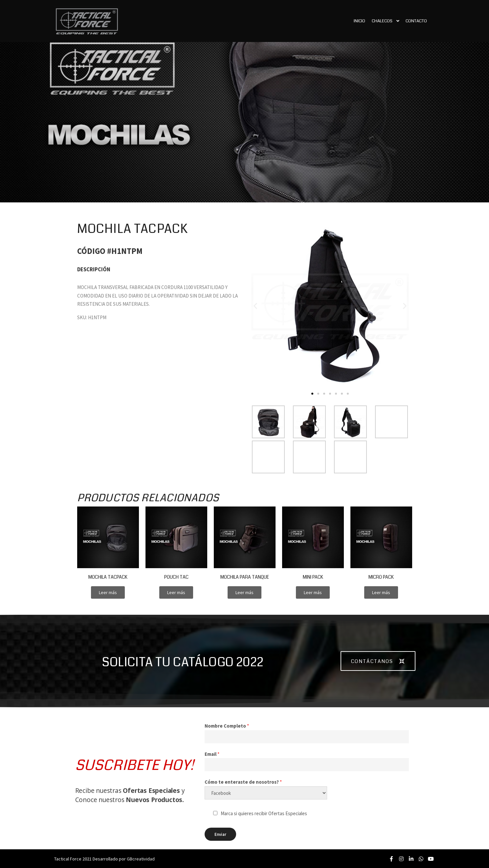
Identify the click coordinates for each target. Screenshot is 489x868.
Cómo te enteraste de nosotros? (243, 782)
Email (212, 754)
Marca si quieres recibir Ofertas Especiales (264, 813)
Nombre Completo (227, 726)
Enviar (220, 834)
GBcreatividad (141, 859)
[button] (312, 394)
